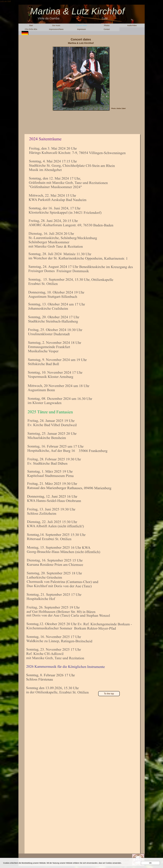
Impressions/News (56, 29)
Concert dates (81, 25)
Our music (56, 25)
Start (31, 25)
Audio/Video (132, 25)
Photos (107, 25)
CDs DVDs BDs (31, 29)
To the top (109, 694)
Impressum (81, 29)
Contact (107, 29)
